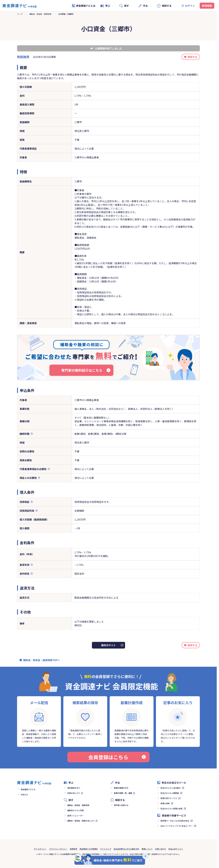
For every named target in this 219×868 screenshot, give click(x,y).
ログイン (190, 6)
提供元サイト (108, 645)
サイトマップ (106, 849)
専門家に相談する (121, 805)
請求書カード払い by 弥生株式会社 (175, 821)
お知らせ (24, 795)
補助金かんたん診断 (76, 810)
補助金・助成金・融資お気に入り (81, 821)
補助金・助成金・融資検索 (40, 14)
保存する (193, 57)
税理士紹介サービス (169, 798)
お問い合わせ (161, 849)
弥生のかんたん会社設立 (171, 788)
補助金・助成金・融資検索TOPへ (41, 660)
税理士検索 (165, 803)
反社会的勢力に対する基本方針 (126, 849)
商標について (147, 849)
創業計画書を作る (121, 788)
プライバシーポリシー (58, 849)
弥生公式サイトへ (176, 849)
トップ (20, 14)
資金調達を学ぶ (74, 788)
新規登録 (207, 6)
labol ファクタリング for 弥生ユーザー (177, 826)
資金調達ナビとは (84, 6)
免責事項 (73, 849)
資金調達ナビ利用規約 (89, 849)
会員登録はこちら (117, 757)
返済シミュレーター (76, 815)
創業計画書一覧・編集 (123, 793)
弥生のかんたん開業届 (170, 793)
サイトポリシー (40, 849)
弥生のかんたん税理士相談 (171, 808)
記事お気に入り (74, 793)
